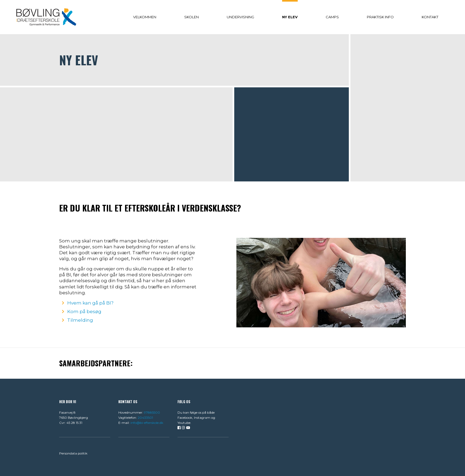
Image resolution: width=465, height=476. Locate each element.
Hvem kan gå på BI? (90, 303)
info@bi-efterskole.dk (147, 423)
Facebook (185, 418)
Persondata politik (73, 453)
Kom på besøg (84, 312)
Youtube (184, 423)
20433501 (145, 418)
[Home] (46, 17)
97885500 (152, 412)
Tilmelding (80, 320)
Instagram (202, 418)
